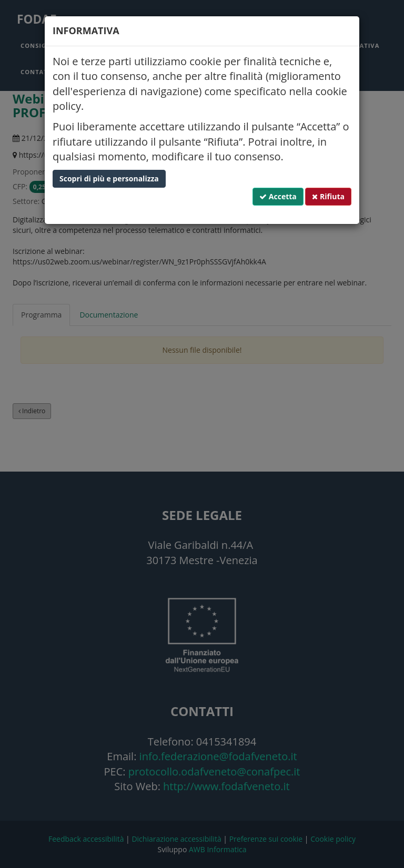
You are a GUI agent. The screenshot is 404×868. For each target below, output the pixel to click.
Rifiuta (328, 196)
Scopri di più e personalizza (109, 178)
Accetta (278, 196)
